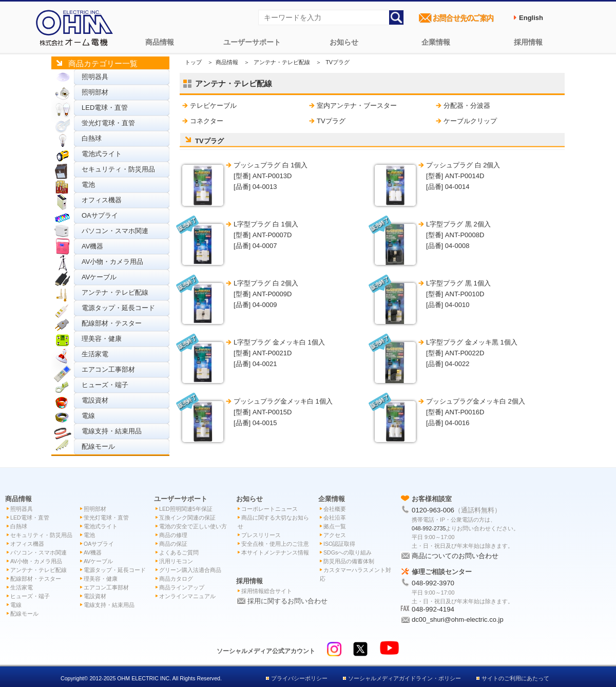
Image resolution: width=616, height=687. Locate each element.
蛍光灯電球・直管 (108, 123)
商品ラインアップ (182, 587)
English (531, 18)
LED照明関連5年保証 (186, 509)
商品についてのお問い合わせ (455, 556)
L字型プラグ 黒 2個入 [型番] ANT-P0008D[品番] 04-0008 (458, 235)
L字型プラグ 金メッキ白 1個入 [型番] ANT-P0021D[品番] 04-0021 (279, 353)
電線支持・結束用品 (112, 431)
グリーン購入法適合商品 (190, 570)
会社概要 (335, 509)
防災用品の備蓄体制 (349, 561)
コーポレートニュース (269, 509)
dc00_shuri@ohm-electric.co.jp (458, 619)
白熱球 (92, 138)
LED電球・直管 (105, 108)
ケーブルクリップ (470, 121)
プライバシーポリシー (299, 678)
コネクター (207, 121)
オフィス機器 (102, 200)
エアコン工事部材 (108, 369)
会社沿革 (335, 518)
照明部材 (95, 92)
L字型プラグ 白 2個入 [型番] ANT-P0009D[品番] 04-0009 (266, 294)
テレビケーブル (213, 106)
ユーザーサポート (252, 42)
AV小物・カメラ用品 (112, 262)
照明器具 (95, 77)
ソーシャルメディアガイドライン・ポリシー (405, 678)
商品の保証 (173, 544)
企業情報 (436, 42)
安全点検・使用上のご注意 (275, 544)
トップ (193, 62)
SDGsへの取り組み (348, 552)
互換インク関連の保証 (187, 518)
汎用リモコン (176, 561)
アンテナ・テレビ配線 (115, 292)
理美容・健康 (102, 339)
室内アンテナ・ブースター (357, 106)
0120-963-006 (433, 510)
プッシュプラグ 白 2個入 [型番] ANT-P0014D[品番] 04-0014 (463, 176)
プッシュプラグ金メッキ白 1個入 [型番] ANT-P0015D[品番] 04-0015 (283, 412)
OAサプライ (100, 215)
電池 (88, 185)
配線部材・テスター (112, 323)
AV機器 (92, 246)
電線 (88, 416)
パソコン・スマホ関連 (115, 231)
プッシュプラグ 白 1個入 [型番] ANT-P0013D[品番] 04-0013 (271, 176)
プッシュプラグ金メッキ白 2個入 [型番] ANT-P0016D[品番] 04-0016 (476, 412)
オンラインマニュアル (187, 596)
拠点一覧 (335, 526)
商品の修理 (173, 535)
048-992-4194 (433, 609)
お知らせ (344, 42)
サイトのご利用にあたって (515, 678)
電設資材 (95, 400)
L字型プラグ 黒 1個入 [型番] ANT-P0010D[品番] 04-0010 (458, 294)
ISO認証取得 (339, 544)
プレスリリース (261, 535)
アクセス (335, 535)
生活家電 (95, 354)
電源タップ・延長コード (118, 308)
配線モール (98, 446)
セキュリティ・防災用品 (118, 169)
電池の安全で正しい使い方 (193, 526)
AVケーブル (99, 277)
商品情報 (160, 42)
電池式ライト (102, 154)
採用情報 (528, 42)
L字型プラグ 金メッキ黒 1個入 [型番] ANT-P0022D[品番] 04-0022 (472, 353)
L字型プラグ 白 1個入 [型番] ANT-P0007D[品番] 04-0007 (266, 235)
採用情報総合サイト (267, 591)
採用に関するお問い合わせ (287, 601)
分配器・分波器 (467, 106)
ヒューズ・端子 (105, 385)
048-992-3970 (433, 583)
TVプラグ (331, 121)
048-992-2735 (429, 528)
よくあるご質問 (179, 552)
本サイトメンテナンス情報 (275, 552)
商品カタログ (176, 579)
